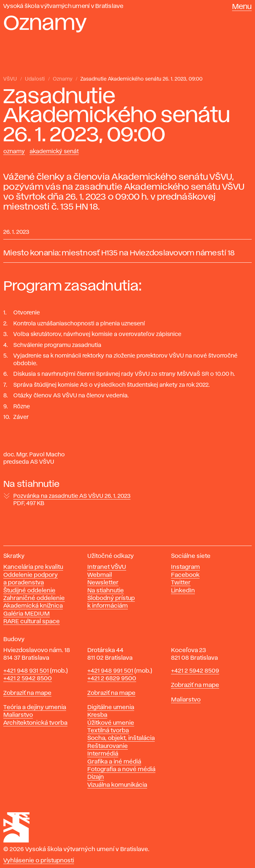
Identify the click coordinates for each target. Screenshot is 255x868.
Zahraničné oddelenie (34, 598)
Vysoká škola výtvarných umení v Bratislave (63, 6)
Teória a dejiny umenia (35, 707)
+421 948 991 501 (110, 671)
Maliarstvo (18, 715)
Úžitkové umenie (111, 723)
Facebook (185, 575)
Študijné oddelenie (29, 591)
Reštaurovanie (108, 746)
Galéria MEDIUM (27, 614)
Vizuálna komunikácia (117, 785)
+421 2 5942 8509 (195, 671)
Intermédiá (103, 754)
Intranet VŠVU (107, 567)
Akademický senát (54, 152)
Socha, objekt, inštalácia (121, 738)
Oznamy (63, 79)
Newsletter (103, 583)
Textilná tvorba (108, 731)
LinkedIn (183, 591)
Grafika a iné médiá (114, 762)
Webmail (100, 575)
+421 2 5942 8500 (28, 679)
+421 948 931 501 (26, 671)
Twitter (181, 583)
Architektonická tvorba (35, 723)
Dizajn (96, 777)
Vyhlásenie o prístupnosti (39, 861)
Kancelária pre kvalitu (33, 567)
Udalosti (35, 79)
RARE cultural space (32, 622)
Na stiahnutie (106, 591)
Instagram (185, 567)
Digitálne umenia (111, 707)
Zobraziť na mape (27, 693)
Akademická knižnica (33, 606)
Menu (242, 7)
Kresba (97, 715)
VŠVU (10, 79)
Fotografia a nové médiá (121, 769)
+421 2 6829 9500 (112, 679)
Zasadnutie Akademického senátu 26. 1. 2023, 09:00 (141, 79)
